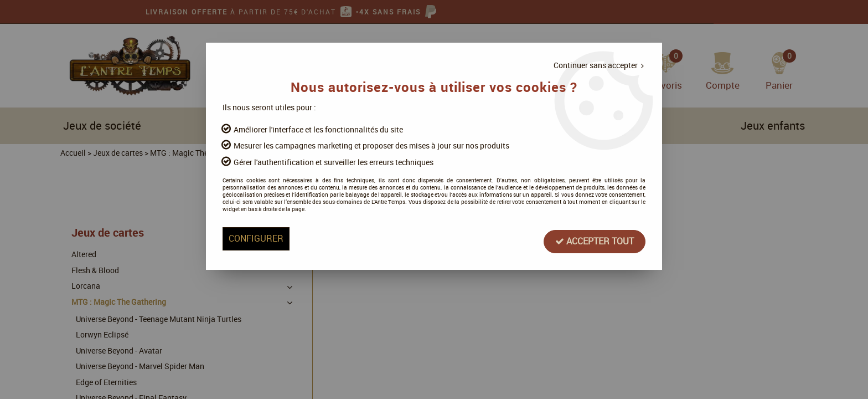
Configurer (319, 260)
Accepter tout (532, 260)
